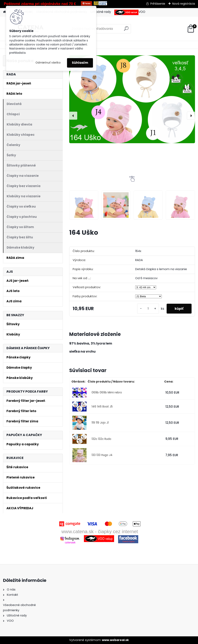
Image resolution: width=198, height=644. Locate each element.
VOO (130, 12)
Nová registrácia (184, 4)
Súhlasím (80, 63)
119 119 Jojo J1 (100, 423)
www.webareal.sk (115, 640)
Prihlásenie (158, 4)
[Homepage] (4, 12)
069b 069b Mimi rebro (107, 392)
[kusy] (148, 309)
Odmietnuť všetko (48, 63)
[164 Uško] (132, 99)
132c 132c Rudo (101, 439)
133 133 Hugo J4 (102, 455)
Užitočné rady (101, 12)
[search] (126, 30)
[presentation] (73, 116)
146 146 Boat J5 (102, 407)
